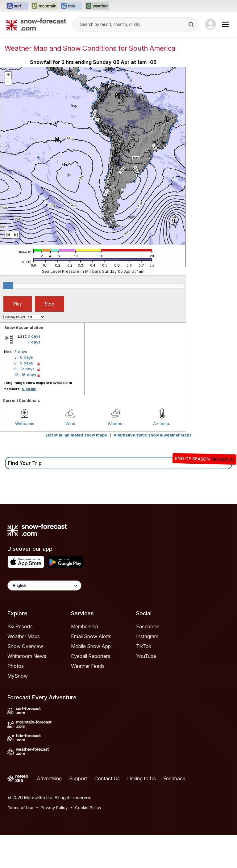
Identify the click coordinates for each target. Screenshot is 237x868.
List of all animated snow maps (76, 435)
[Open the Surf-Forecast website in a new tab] (17, 6)
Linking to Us (141, 778)
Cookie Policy (88, 807)
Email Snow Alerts (91, 636)
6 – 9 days (24, 363)
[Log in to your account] (210, 24)
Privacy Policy (54, 807)
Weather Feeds (88, 666)
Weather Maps (24, 636)
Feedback (174, 778)
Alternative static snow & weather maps (153, 435)
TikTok (144, 646)
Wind (70, 423)
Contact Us (107, 778)
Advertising (49, 778)
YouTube (146, 656)
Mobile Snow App (91, 646)
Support (78, 778)
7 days (34, 342)
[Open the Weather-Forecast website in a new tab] (97, 6)
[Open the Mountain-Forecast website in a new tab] (44, 6)
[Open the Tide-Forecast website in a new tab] (71, 6)
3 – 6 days (24, 357)
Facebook (148, 626)
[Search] (192, 24)
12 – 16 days (25, 375)
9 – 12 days (24, 369)
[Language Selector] (44, 586)
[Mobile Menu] (225, 24)
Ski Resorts (20, 626)
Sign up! (29, 389)
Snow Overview (25, 646)
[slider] (8, 286)
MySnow (18, 676)
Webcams (25, 423)
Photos (16, 666)
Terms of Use (20, 807)
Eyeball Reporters (91, 656)
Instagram (147, 636)
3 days (34, 336)
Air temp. (162, 423)
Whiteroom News (27, 656)
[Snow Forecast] (36, 24)
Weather (116, 423)
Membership (85, 626)
